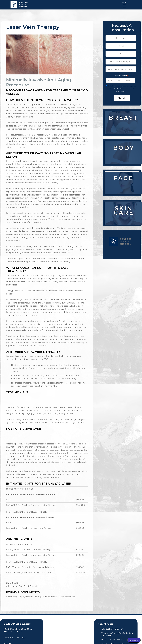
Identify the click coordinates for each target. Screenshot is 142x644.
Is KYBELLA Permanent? (112, 629)
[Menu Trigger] (125, 4)
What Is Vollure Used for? (113, 640)
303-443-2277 (19, 638)
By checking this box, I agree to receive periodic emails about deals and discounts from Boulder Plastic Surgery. (121, 89)
